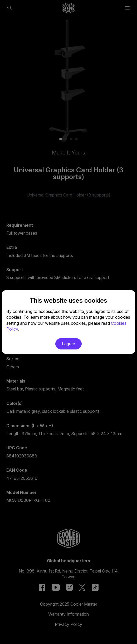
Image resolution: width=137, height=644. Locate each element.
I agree (68, 344)
